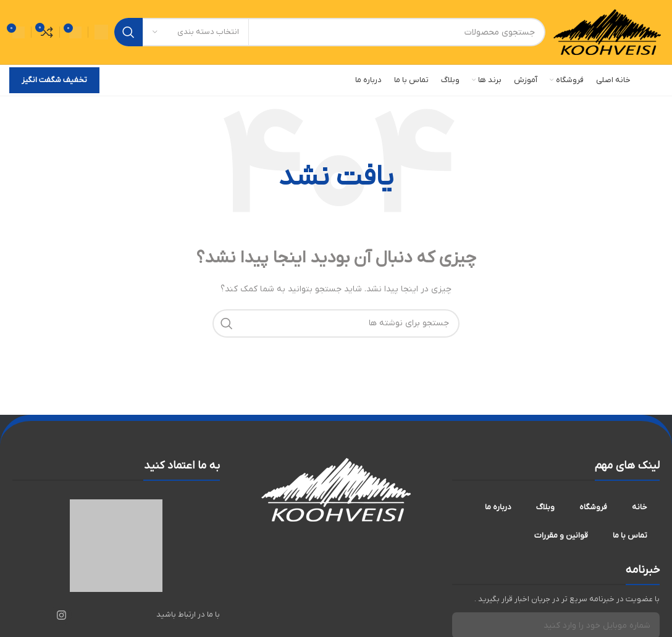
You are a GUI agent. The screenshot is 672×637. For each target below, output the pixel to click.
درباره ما (498, 507)
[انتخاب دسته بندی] (196, 32)
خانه (640, 507)
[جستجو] (330, 32)
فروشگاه (593, 507)
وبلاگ (545, 507)
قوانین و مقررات (561, 535)
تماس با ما (630, 535)
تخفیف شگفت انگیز (54, 80)
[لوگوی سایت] (607, 32)
